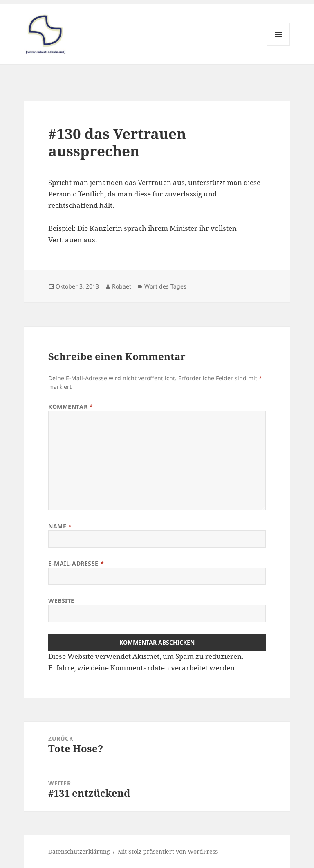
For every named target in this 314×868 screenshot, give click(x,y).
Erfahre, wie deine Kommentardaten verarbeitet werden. (142, 668)
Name (60, 526)
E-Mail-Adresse (76, 563)
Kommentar (71, 407)
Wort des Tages (165, 286)
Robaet (122, 286)
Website (61, 601)
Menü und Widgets (279, 46)
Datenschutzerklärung (79, 851)
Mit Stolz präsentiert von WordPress (168, 851)
